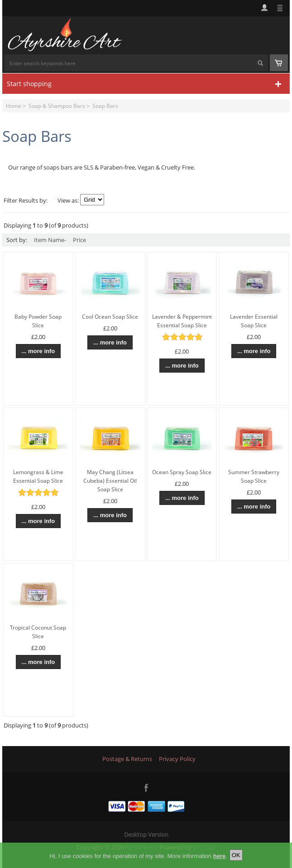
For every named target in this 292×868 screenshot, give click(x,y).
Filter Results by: (26, 200)
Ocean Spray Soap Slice (182, 472)
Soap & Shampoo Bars (57, 106)
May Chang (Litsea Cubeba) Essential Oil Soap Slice (110, 481)
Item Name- (50, 240)
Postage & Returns (127, 759)
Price (79, 240)
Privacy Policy (177, 759)
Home (14, 106)
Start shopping (29, 84)
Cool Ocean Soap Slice (110, 317)
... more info (38, 351)
